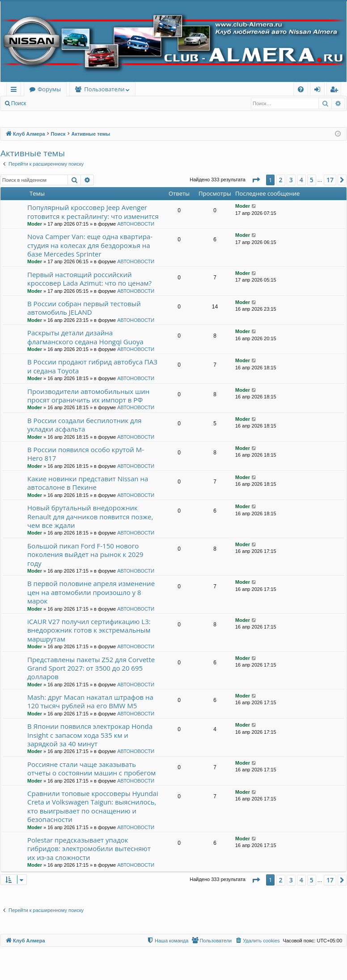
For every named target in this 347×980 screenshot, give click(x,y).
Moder (35, 224)
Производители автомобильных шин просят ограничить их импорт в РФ (88, 396)
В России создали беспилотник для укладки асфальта (85, 425)
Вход (45, 103)
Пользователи (104, 89)
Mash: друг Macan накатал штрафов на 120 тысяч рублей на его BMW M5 (90, 701)
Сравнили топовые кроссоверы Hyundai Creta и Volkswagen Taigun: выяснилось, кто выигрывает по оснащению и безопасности (93, 806)
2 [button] (281, 180)
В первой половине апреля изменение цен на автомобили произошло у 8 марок (91, 592)
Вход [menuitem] (319, 91)
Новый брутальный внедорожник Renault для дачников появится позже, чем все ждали (90, 516)
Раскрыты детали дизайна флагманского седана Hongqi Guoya (85, 337)
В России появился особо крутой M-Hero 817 (86, 454)
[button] (256, 180)
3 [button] (291, 180)
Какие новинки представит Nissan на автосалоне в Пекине (88, 483)
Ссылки (15, 91)
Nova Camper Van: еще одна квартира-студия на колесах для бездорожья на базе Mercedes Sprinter (90, 245)
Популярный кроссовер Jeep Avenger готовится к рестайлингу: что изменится (93, 212)
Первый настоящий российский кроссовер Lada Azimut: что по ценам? (89, 279)
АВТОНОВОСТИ (136, 224)
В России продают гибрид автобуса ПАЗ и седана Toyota (92, 366)
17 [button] (330, 180)
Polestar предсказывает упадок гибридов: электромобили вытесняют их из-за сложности (89, 849)
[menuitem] (301, 89)
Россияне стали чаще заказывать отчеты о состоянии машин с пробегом (91, 768)
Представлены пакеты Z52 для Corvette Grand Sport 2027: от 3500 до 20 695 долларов (91, 668)
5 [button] (312, 180)
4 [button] (301, 180)
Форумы (49, 89)
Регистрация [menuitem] (336, 91)
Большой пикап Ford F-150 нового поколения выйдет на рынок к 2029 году (85, 554)
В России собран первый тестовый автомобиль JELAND (84, 308)
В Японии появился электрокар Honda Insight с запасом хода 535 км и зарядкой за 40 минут (90, 735)
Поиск (19, 103)
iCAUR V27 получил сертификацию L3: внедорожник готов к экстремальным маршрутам (89, 630)
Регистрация (80, 103)
